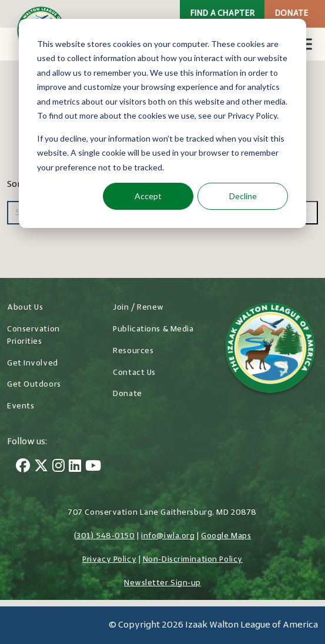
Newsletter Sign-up (162, 583)
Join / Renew (138, 308)
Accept (148, 196)
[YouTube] (93, 467)
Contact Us (134, 373)
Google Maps (226, 536)
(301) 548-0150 (105, 536)
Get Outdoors (34, 385)
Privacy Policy (109, 560)
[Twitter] (41, 467)
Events (21, 406)
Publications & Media (153, 329)
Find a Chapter (222, 14)
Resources (133, 351)
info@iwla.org (168, 536)
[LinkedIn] (75, 467)
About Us (25, 308)
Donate (291, 14)
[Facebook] (23, 467)
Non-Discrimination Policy (193, 560)
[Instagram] (58, 467)
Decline (243, 196)
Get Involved (33, 363)
